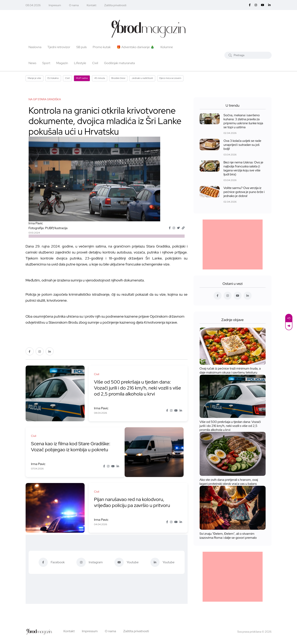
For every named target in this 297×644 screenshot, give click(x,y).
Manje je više (34, 78)
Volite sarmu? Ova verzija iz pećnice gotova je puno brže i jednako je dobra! (244, 192)
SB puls (81, 47)
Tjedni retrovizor (59, 47)
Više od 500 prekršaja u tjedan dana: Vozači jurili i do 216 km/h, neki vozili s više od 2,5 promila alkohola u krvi (134, 388)
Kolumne (167, 47)
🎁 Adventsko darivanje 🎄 (135, 47)
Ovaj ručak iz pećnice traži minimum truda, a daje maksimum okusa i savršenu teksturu (230, 371)
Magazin (62, 63)
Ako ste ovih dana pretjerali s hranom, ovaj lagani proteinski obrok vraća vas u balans (229, 482)
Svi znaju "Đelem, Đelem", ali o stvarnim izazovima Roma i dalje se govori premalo (228, 536)
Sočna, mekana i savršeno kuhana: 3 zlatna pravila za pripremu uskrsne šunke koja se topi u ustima (243, 121)
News (32, 63)
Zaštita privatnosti (115, 5)
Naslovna (35, 47)
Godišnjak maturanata (119, 63)
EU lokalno (53, 78)
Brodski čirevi (118, 78)
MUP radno (82, 78)
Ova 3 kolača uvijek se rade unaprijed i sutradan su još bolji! (242, 145)
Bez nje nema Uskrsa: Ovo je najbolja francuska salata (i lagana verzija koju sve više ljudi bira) (243, 168)
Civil (95, 63)
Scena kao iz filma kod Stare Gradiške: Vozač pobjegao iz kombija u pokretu (71, 447)
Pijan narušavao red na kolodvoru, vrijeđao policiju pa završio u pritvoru (133, 502)
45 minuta (99, 78)
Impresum (55, 5)
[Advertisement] (233, 244)
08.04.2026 (33, 5)
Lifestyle (80, 63)
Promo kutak (102, 47)
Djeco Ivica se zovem (170, 78)
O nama (74, 5)
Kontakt (92, 5)
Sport (46, 63)
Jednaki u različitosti (142, 78)
